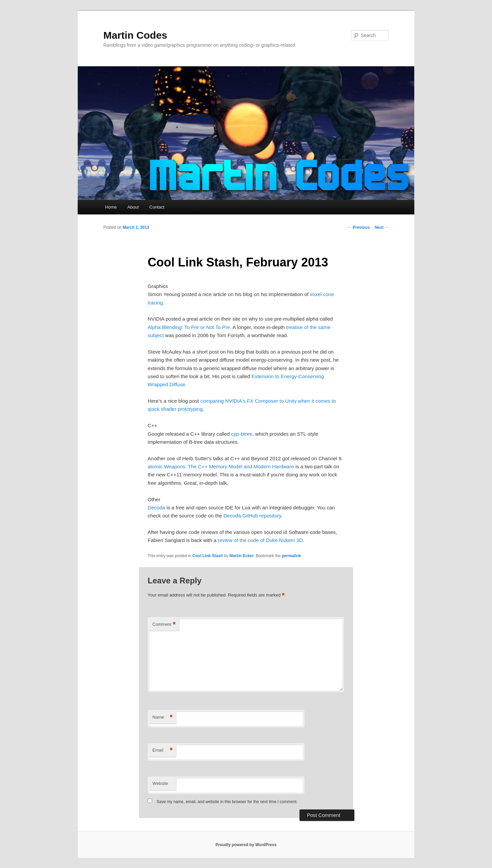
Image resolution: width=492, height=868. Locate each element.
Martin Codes (135, 35)
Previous (359, 227)
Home (111, 207)
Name (163, 717)
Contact (157, 207)
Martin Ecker (242, 556)
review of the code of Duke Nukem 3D (260, 540)
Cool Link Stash (208, 556)
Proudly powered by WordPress (246, 845)
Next (382, 227)
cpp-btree (242, 434)
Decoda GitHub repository (252, 516)
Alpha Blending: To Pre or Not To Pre (189, 327)
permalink (292, 556)
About (133, 207)
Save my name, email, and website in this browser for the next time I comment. (227, 802)
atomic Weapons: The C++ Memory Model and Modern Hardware (221, 466)
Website (160, 783)
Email (163, 750)
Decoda (156, 508)
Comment (164, 625)
